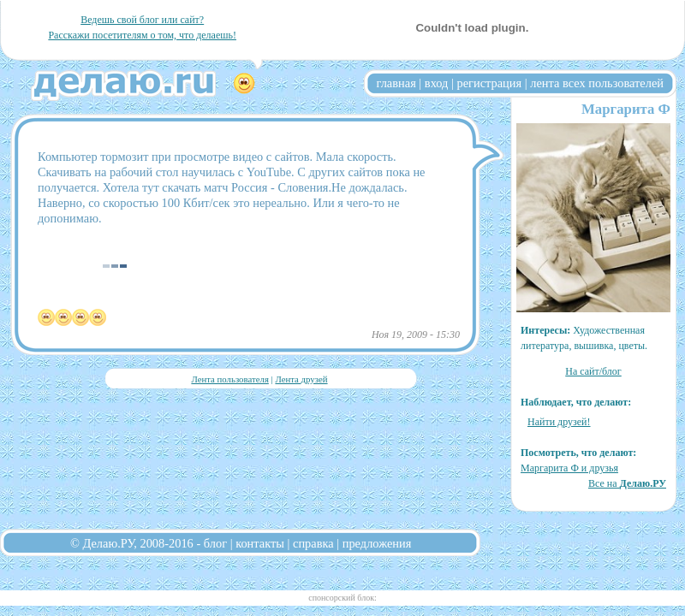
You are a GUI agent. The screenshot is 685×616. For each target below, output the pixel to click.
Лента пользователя (229, 379)
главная (396, 83)
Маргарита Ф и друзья (569, 468)
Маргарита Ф (626, 109)
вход (437, 83)
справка (313, 543)
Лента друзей (301, 379)
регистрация (489, 83)
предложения (377, 543)
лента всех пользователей (597, 83)
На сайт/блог (593, 371)
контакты (260, 543)
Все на (627, 483)
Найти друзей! (559, 422)
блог (215, 543)
